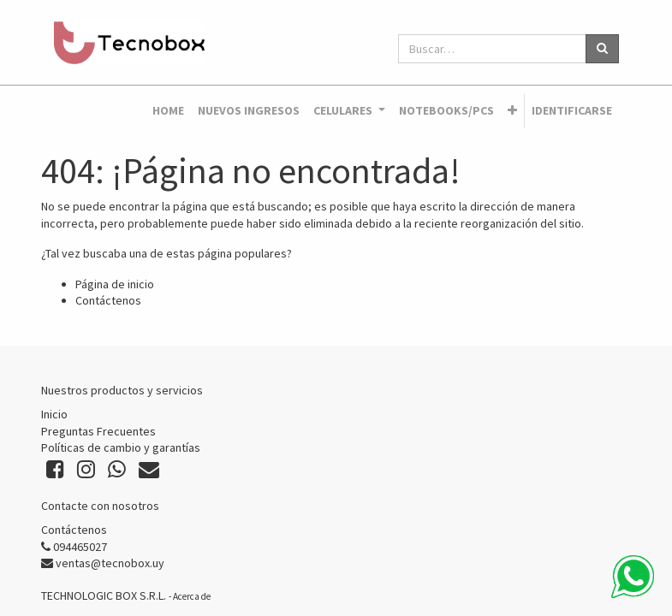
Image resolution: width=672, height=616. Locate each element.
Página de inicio (115, 284)
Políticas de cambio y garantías (121, 447)
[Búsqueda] (602, 49)
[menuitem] (168, 111)
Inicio (54, 414)
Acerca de (192, 596)
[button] (512, 111)
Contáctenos (108, 300)
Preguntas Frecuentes (98, 431)
